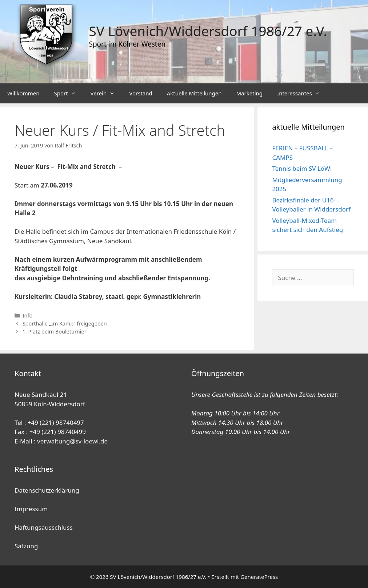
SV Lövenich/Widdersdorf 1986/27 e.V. (208, 31)
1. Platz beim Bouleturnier (55, 332)
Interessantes (302, 93)
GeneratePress (259, 577)
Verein (106, 93)
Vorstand (141, 93)
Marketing (249, 93)
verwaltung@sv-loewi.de (72, 441)
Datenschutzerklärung (47, 490)
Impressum (31, 509)
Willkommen (23, 93)
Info (28, 315)
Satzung (26, 546)
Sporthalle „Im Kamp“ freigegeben (65, 323)
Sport (68, 93)
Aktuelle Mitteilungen (194, 93)
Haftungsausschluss (44, 527)
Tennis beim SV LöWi (302, 168)
